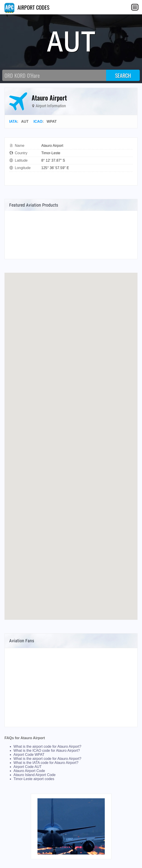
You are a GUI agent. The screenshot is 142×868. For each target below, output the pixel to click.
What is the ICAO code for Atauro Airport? (47, 751)
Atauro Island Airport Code (35, 775)
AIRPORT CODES (27, 7)
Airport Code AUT (27, 767)
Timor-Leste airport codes (34, 779)
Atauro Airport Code (29, 771)
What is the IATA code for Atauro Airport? (46, 763)
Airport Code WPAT (29, 755)
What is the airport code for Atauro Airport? (47, 746)
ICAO (38, 122)
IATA (13, 122)
